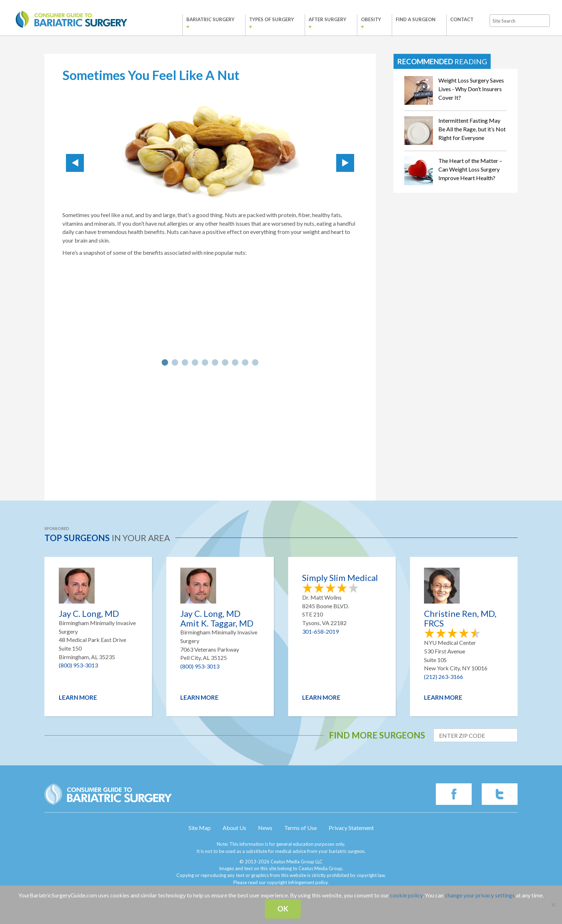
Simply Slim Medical (340, 578)
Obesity (365, 19)
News (265, 828)
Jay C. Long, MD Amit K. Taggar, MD (217, 618)
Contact (456, 19)
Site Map (200, 828)
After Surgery (321, 19)
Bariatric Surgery (204, 19)
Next (345, 163)
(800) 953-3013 (78, 665)
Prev (75, 163)
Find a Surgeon (409, 19)
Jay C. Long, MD (89, 614)
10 (255, 362)
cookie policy (406, 895)
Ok (283, 909)
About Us (234, 828)
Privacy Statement (351, 828)
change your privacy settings (480, 895)
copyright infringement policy (297, 882)
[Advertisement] (210, 429)
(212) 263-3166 (444, 677)
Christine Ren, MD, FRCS (460, 618)
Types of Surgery (265, 19)
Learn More (78, 697)
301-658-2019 (320, 631)
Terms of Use (301, 828)
